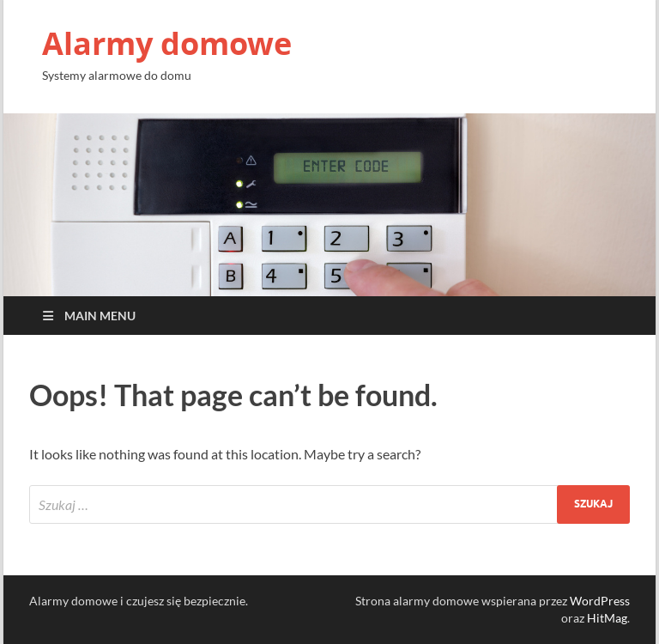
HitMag (607, 618)
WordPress (600, 601)
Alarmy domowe (167, 43)
